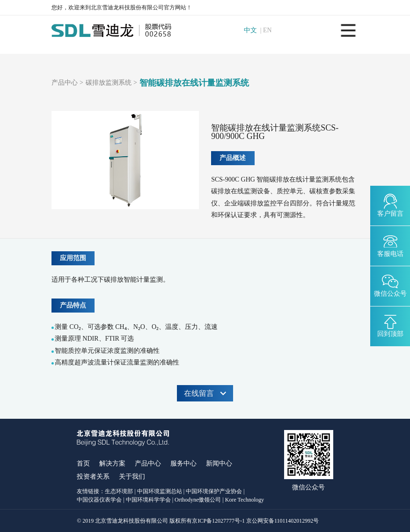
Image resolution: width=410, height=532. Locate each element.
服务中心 (183, 463)
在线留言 (205, 393)
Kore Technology (245, 500)
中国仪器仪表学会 (99, 500)
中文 (251, 30)
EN (269, 30)
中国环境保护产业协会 (214, 491)
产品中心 (65, 83)
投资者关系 (93, 477)
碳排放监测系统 (109, 83)
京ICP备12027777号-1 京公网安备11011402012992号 (255, 521)
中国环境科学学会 (148, 500)
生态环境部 (119, 491)
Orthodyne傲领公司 (198, 500)
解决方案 (112, 463)
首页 (83, 463)
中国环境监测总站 (160, 491)
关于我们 (132, 477)
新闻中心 (219, 463)
